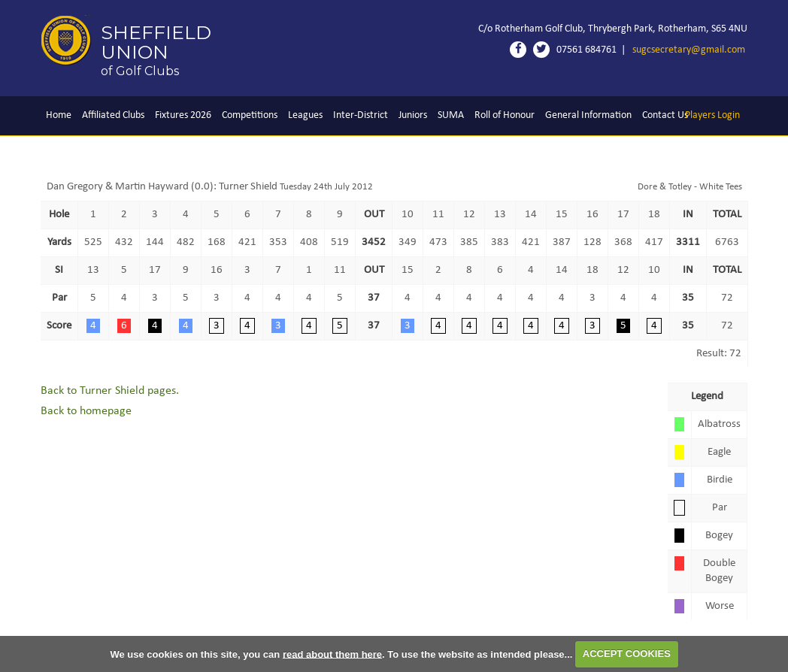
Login (712, 115)
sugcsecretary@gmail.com (689, 50)
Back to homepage (86, 411)
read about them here (332, 654)
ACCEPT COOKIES (627, 654)
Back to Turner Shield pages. (110, 391)
